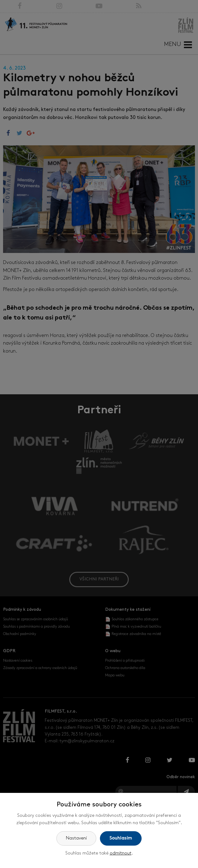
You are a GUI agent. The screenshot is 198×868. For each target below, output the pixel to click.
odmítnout (121, 853)
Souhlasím (121, 838)
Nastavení (76, 838)
